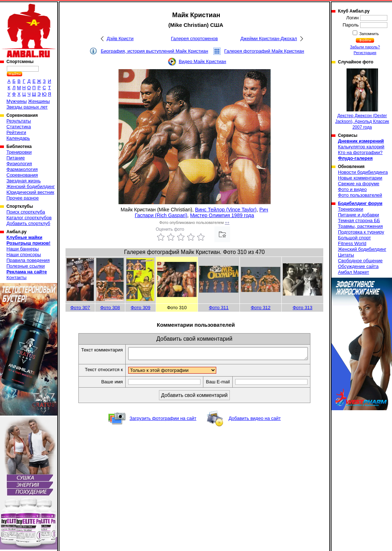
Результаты (19, 121)
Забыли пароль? (365, 47)
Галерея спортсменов (195, 39)
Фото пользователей (360, 195)
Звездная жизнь (24, 181)
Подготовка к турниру (361, 232)
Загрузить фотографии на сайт (163, 420)
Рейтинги (16, 132)
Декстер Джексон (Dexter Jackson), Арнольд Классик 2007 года (362, 99)
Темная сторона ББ (359, 221)
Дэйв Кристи (120, 39)
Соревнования (22, 175)
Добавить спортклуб (28, 223)
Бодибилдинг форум (360, 203)
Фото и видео (352, 189)
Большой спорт (354, 238)
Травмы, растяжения (360, 226)
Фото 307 (80, 308)
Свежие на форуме (359, 184)
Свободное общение (360, 261)
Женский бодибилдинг (31, 186)
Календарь (18, 138)
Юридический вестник (30, 192)
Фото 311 (219, 308)
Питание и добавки (359, 215)
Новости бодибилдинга (363, 172)
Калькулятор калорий (361, 147)
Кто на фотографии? (360, 152)
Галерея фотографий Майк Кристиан (264, 51)
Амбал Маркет (354, 272)
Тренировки (19, 152)
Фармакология (22, 169)
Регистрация (365, 53)
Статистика (19, 127)
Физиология (19, 164)
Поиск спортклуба (26, 212)
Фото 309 (141, 308)
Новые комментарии (360, 178)
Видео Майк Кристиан (202, 61)
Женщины (39, 101)
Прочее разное (23, 198)
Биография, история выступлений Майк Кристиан (154, 51)
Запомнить (369, 34)
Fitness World (352, 243)
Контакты (16, 277)
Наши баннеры (23, 249)
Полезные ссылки (26, 266)
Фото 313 (302, 308)
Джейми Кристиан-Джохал (268, 39)
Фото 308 (110, 308)
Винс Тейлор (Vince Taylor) (226, 210)
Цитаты (346, 255)
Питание (16, 158)
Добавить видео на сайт (255, 420)
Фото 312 (260, 308)
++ (227, 222)
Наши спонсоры (24, 255)
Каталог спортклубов (29, 218)
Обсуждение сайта (358, 266)
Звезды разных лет (27, 107)
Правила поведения (28, 260)
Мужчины (17, 101)
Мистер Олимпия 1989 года (222, 215)
